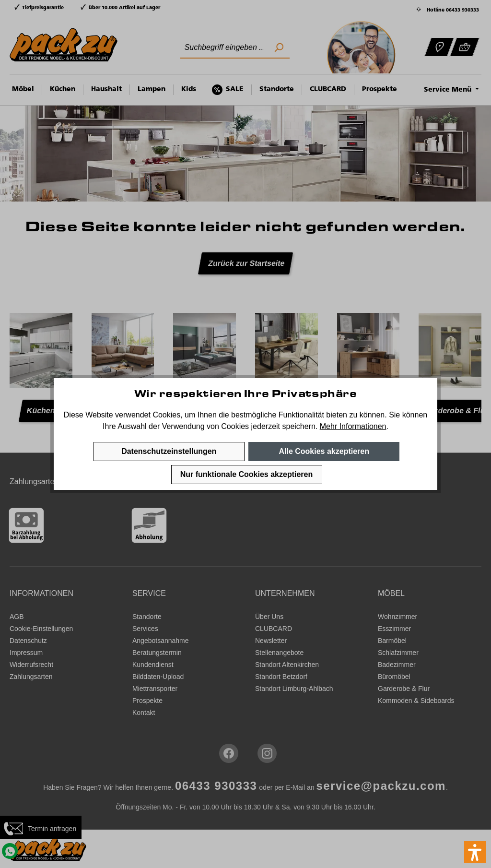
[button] (475, 852)
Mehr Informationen (353, 426)
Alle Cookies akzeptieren (324, 451)
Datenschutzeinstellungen (169, 451)
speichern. (300, 426)
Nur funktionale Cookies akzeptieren (247, 474)
